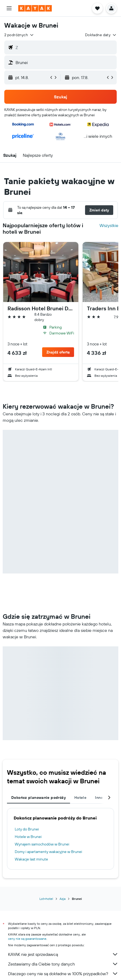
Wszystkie (109, 225)
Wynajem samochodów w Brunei (42, 844)
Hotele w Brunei (28, 837)
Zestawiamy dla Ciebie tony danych (63, 964)
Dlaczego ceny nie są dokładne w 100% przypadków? (63, 974)
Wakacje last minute (31, 859)
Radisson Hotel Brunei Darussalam (41, 308)
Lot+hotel (46, 899)
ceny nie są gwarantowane (27, 939)
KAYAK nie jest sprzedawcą (63, 954)
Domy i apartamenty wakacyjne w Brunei (48, 852)
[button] (9, 8)
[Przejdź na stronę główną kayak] (35, 8)
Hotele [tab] (80, 798)
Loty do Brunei (27, 829)
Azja (63, 899)
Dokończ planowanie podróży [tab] (38, 798)
